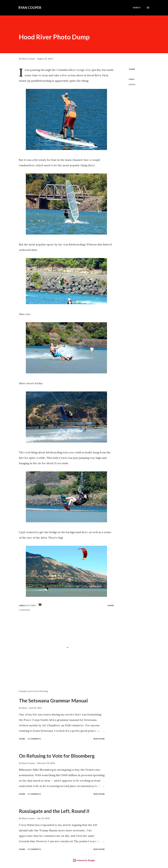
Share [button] (132, 69)
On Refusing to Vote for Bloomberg (57, 756)
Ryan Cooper (30, 8)
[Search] (137, 8)
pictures (132, 84)
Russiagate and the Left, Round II (54, 811)
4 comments (34, 794)
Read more (99, 739)
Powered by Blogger (84, 860)
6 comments (34, 739)
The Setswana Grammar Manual (53, 701)
